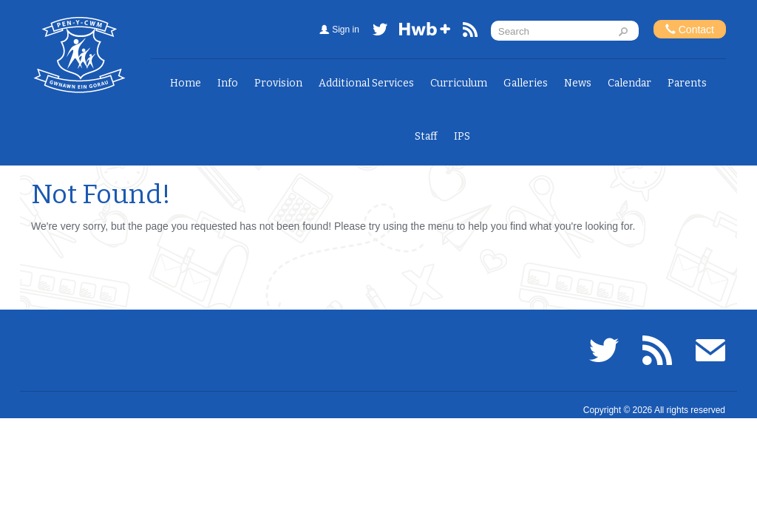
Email (710, 350)
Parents (687, 83)
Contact (690, 29)
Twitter (380, 32)
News (578, 83)
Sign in (346, 30)
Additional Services (366, 83)
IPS (462, 136)
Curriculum (459, 83)
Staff (426, 136)
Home (186, 83)
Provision (278, 83)
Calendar (629, 83)
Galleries (526, 83)
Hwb (425, 32)
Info (228, 83)
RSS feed (470, 32)
